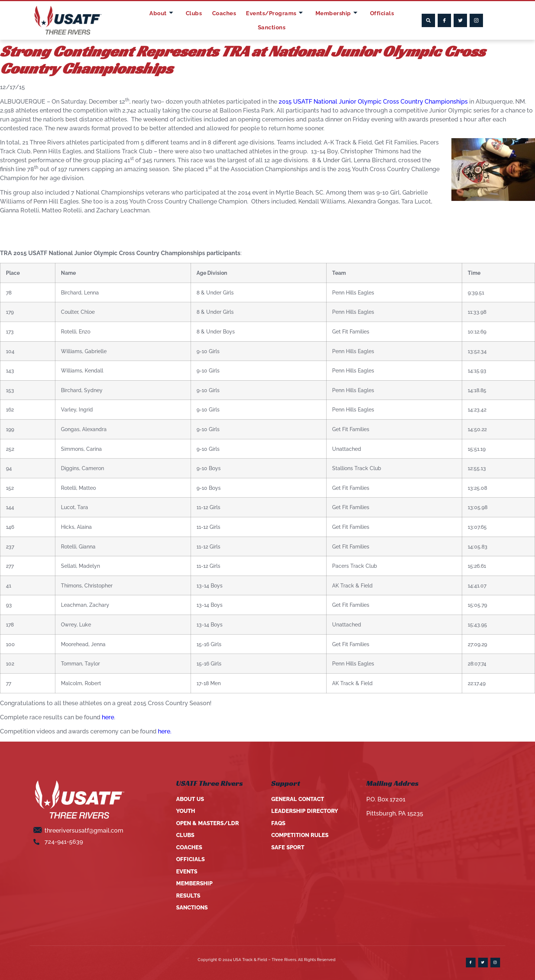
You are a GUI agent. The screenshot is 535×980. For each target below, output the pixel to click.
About (151, 20)
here (108, 717)
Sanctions (393, 20)
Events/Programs (257, 20)
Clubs (180, 20)
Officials (359, 20)
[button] (428, 20)
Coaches (207, 20)
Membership (317, 20)
